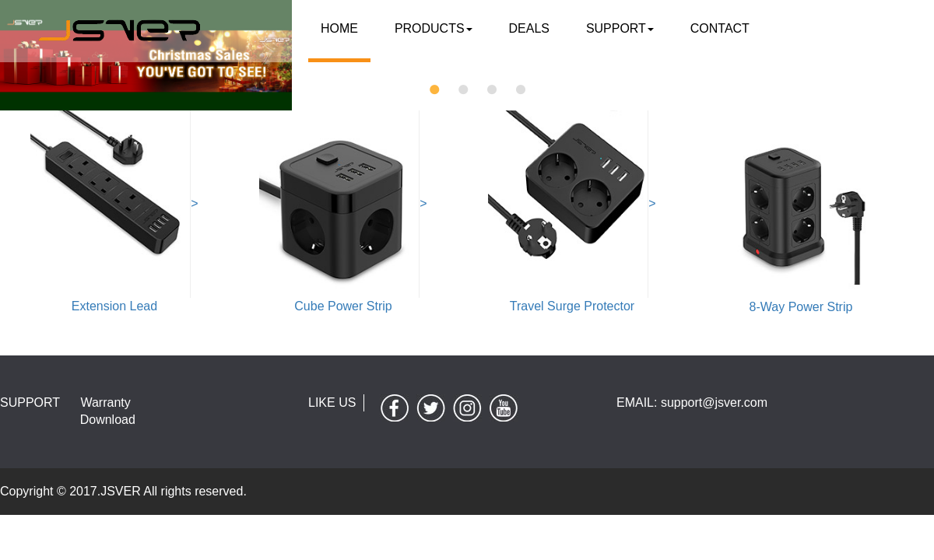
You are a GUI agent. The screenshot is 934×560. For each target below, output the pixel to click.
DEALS (525, 28)
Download (108, 420)
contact (712, 28)
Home (338, 28)
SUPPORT (614, 28)
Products (430, 28)
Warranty (105, 402)
